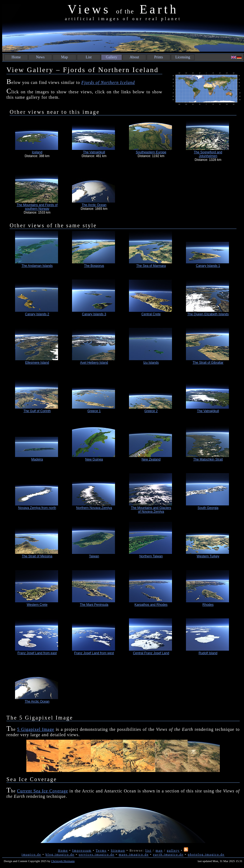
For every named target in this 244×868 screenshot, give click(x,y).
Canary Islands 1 (208, 266)
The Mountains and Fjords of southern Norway (37, 207)
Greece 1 (94, 411)
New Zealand (151, 459)
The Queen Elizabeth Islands (208, 314)
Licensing (183, 57)
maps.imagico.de (134, 855)
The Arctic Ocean (94, 205)
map (159, 851)
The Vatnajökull (94, 152)
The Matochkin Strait (208, 459)
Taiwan (94, 556)
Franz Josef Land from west (94, 653)
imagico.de (31, 855)
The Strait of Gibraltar (208, 363)
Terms (101, 851)
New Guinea (94, 459)
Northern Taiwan (151, 556)
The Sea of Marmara (151, 266)
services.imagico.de (97, 855)
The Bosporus (94, 266)
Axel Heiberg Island (94, 363)
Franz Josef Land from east (37, 653)
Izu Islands (151, 363)
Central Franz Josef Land (151, 653)
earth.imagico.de (168, 855)
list (148, 851)
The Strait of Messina (37, 556)
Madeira (37, 459)
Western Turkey (208, 556)
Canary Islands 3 (94, 314)
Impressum (82, 851)
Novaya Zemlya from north (37, 508)
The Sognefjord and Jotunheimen (208, 154)
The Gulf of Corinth (37, 411)
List (89, 57)
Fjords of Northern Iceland (108, 82)
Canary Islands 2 (37, 314)
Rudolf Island (208, 653)
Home (16, 57)
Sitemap (118, 851)
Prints (159, 57)
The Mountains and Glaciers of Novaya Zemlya (151, 510)
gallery (173, 851)
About (134, 57)
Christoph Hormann (63, 861)
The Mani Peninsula (94, 605)
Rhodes (208, 605)
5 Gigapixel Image (36, 729)
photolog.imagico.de (206, 855)
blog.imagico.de (60, 855)
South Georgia (208, 508)
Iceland (37, 152)
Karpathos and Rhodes (151, 605)
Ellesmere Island (37, 363)
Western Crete (37, 605)
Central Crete (151, 314)
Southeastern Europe (151, 152)
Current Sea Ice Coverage (42, 791)
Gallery (112, 57)
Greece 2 (151, 411)
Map (64, 57)
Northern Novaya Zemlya (94, 508)
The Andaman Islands (37, 266)
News (40, 57)
